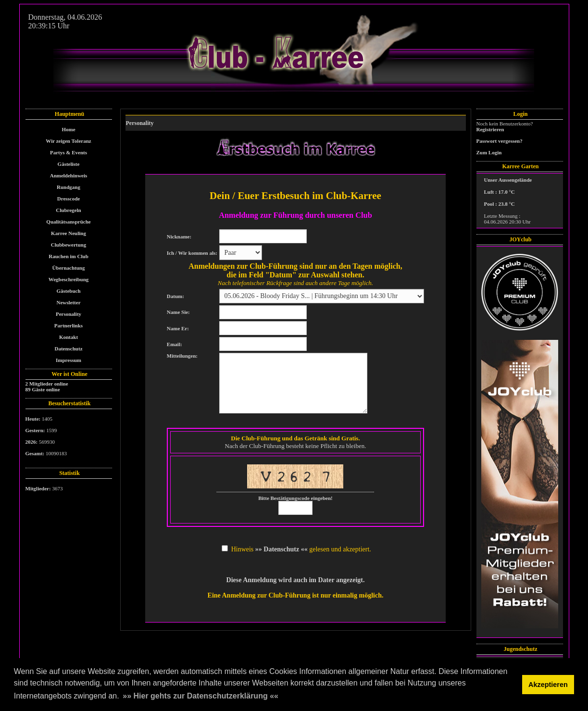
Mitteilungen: (182, 356)
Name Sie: (178, 312)
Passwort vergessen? (500, 141)
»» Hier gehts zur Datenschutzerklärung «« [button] (200, 696)
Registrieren (490, 129)
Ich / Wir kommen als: (192, 253)
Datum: (175, 296)
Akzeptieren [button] (548, 685)
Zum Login (489, 152)
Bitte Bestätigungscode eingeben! (295, 498)
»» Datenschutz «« (281, 549)
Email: (175, 344)
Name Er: (178, 328)
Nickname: (179, 237)
